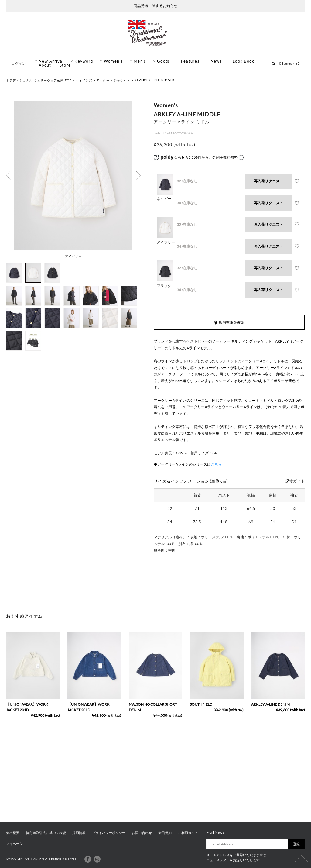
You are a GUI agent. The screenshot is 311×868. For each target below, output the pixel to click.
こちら (216, 464)
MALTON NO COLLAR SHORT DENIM (153, 707)
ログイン (19, 63)
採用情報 (79, 833)
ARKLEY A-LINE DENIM (270, 704)
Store (65, 65)
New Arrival (51, 61)
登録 (296, 844)
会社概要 (13, 833)
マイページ (14, 844)
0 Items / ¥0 (289, 63)
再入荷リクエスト (268, 181)
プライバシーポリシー (109, 833)
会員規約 (165, 833)
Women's (113, 61)
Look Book (243, 61)
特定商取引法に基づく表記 (46, 833)
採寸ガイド (295, 481)
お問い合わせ (142, 833)
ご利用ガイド (188, 833)
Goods (164, 61)
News (216, 61)
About (45, 65)
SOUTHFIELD (201, 704)
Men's (140, 61)
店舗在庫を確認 (229, 322)
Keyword (84, 61)
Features (190, 61)
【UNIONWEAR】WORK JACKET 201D (27, 707)
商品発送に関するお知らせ (155, 6)
